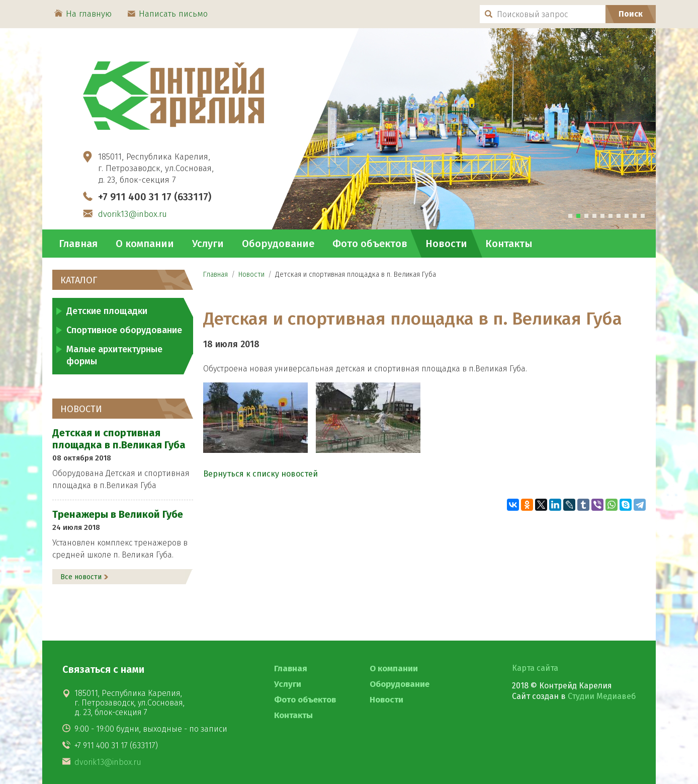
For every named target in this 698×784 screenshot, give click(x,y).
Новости (446, 244)
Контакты (509, 244)
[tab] (570, 216)
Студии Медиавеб (602, 696)
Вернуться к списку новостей (260, 474)
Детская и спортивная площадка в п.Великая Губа (119, 439)
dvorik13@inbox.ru (133, 214)
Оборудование (278, 244)
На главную (83, 14)
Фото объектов (370, 244)
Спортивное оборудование (124, 330)
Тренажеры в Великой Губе (118, 514)
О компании (145, 244)
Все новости (81, 577)
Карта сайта (535, 668)
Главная (78, 244)
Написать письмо (168, 14)
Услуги (208, 244)
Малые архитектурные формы (114, 355)
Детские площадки (107, 311)
